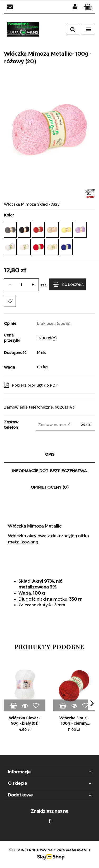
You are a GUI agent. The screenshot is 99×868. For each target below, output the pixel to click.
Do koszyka (68, 284)
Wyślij (86, 425)
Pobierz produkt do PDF (31, 385)
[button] (88, 7)
